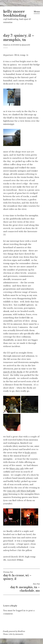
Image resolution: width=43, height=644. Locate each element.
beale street (31, 453)
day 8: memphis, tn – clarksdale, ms (21, 588)
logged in (21, 610)
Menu (37, 12)
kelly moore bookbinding (15, 14)
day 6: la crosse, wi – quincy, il (21, 576)
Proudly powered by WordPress (14, 631)
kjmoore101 (26, 45)
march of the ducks (13, 372)
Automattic (19, 634)
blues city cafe (17, 468)
